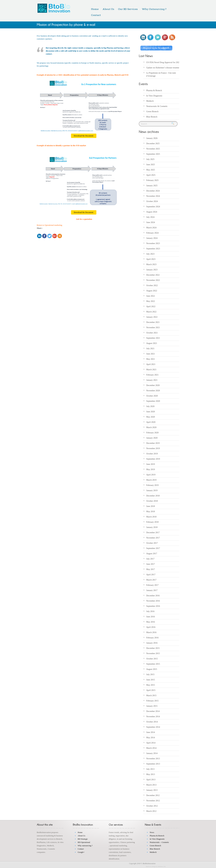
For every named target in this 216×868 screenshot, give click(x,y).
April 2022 (151, 306)
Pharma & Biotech (154, 90)
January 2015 (152, 706)
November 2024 (153, 196)
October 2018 (152, 501)
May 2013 (151, 774)
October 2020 (152, 396)
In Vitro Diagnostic (154, 96)
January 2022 (152, 317)
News (152, 832)
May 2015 (151, 685)
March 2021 (151, 370)
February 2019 (152, 485)
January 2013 (152, 790)
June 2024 (151, 222)
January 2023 (152, 270)
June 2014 (151, 732)
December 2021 (153, 322)
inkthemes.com (162, 866)
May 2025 (151, 170)
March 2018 (151, 517)
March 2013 (151, 785)
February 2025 (152, 180)
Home (95, 9)
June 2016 (151, 617)
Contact (96, 15)
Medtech (150, 101)
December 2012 (153, 795)
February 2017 (152, 585)
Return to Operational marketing (49, 225)
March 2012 (151, 811)
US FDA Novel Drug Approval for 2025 (163, 62)
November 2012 (153, 801)
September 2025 (153, 154)
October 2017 (152, 543)
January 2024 (152, 238)
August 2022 (152, 291)
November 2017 (153, 538)
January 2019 (152, 490)
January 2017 (152, 590)
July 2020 (150, 406)
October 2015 (152, 659)
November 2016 (153, 601)
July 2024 (150, 217)
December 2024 (153, 191)
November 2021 (153, 328)
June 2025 (151, 165)
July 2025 (150, 159)
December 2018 (153, 496)
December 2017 (153, 533)
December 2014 (153, 711)
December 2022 (153, 275)
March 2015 (151, 695)
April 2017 (151, 575)
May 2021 (151, 359)
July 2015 (150, 674)
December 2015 (153, 648)
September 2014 (153, 727)
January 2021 (152, 380)
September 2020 (153, 401)
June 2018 (151, 506)
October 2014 (152, 722)
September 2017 (153, 548)
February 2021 (152, 375)
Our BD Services (128, 9)
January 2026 (152, 138)
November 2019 (153, 448)
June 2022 (151, 296)
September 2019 (153, 459)
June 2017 (151, 564)
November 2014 (153, 717)
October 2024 (152, 201)
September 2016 (153, 606)
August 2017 (152, 554)
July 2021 (150, 349)
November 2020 (153, 391)
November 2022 (153, 280)
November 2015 (153, 653)
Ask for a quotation (84, 219)
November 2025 (153, 149)
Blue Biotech (152, 117)
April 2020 (151, 422)
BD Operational (84, 842)
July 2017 (150, 559)
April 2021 (151, 364)
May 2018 (151, 512)
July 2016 (150, 611)
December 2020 (153, 385)
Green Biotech (152, 112)
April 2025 (151, 175)
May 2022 (151, 301)
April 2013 (151, 780)
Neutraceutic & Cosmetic (157, 106)
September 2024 (153, 207)
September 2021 (153, 338)
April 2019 (151, 475)
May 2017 (151, 569)
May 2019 (151, 469)
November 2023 (153, 243)
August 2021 (152, 343)
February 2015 (152, 701)
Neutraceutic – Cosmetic (159, 842)
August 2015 (152, 669)
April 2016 (151, 627)
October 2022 (152, 285)
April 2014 (151, 743)
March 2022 (151, 312)
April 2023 (151, 259)
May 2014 (151, 738)
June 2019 (151, 464)
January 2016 (152, 643)
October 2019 (152, 454)
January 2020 (152, 438)
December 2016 (153, 596)
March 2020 (151, 427)
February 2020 (152, 433)
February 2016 (152, 638)
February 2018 (152, 522)
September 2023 (153, 249)
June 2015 (151, 680)
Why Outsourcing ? (154, 9)
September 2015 (153, 664)
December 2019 (153, 443)
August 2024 (152, 212)
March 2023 (151, 264)
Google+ (81, 852)
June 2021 (151, 354)
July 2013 (150, 769)
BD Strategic (83, 839)
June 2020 (151, 412)
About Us (108, 9)
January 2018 (152, 527)
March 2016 (151, 632)
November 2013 (153, 759)
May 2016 (151, 622)
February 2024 (152, 233)
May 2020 (151, 417)
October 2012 (152, 806)
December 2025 (153, 144)
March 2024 (151, 228)
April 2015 (151, 690)
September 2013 (153, 764)
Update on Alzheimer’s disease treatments (164, 68)
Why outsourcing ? (85, 846)
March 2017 (151, 580)
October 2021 (152, 333)
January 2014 (152, 753)
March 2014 (151, 748)
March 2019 (151, 480)
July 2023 (150, 254)
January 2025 (152, 186)
